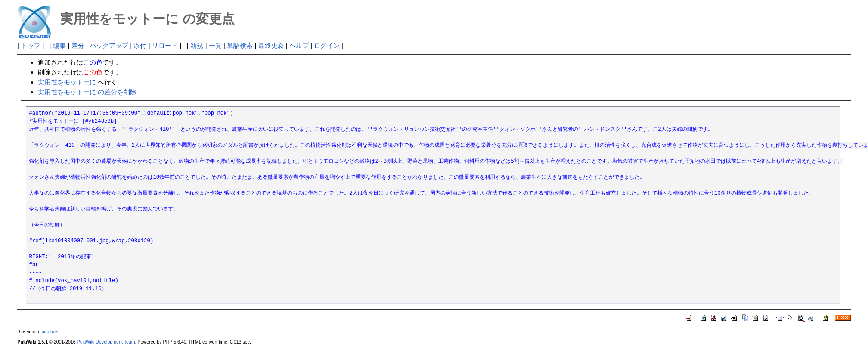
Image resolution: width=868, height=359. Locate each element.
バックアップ (109, 45)
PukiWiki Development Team (106, 342)
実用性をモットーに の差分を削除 (87, 92)
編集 (59, 45)
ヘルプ (299, 45)
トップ (31, 45)
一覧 (215, 45)
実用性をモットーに (67, 82)
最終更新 (271, 45)
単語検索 (240, 45)
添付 (140, 45)
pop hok (50, 331)
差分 (78, 45)
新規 (197, 45)
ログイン (327, 45)
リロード (165, 45)
